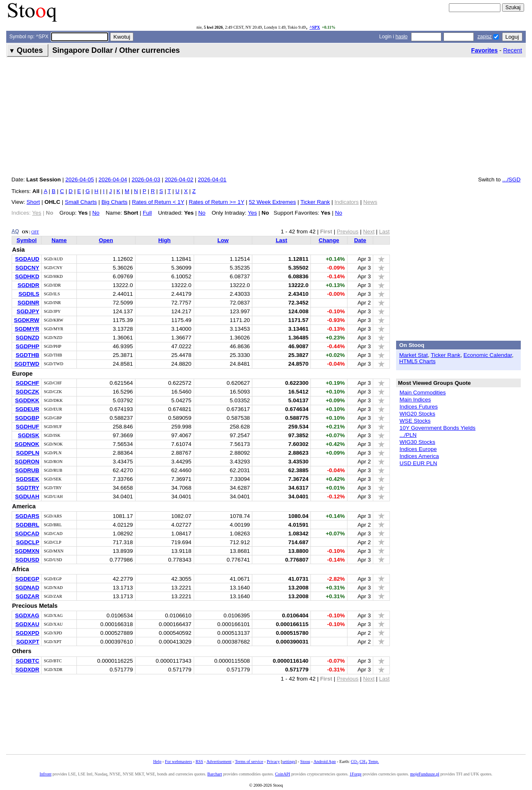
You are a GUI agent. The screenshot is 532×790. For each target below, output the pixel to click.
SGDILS (29, 294)
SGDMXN (27, 551)
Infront (45, 774)
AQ (15, 231)
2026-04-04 (113, 180)
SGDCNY (27, 268)
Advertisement (219, 762)
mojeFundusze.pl (425, 774)
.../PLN (408, 435)
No (96, 213)
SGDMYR (27, 329)
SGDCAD (27, 534)
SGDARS (27, 516)
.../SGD (511, 180)
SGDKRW (27, 320)
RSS (199, 762)
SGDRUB (27, 470)
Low (223, 240)
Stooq (305, 762)
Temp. (374, 762)
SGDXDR (27, 670)
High (165, 240)
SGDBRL (28, 525)
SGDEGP (27, 579)
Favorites (485, 50)
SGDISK (29, 435)
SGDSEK (28, 479)
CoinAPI (283, 774)
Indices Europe (418, 449)
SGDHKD (27, 276)
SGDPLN (27, 453)
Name (59, 240)
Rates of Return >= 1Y (216, 202)
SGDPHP (28, 346)
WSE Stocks (415, 421)
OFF (35, 232)
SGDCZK (28, 392)
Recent (512, 50)
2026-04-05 (80, 180)
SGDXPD (28, 633)
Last (281, 240)
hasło (401, 37)
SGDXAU (27, 624)
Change (329, 240)
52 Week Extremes (272, 202)
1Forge (356, 774)
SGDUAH (27, 497)
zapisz (485, 37)
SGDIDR (28, 285)
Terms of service (249, 762)
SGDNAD (27, 588)
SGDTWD (27, 364)
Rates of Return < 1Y (158, 202)
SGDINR (28, 303)
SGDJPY (28, 311)
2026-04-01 (212, 180)
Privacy (273, 762)
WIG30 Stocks (417, 442)
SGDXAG (27, 615)
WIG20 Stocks (417, 414)
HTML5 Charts (417, 361)
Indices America (419, 456)
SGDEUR (27, 409)
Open (106, 240)
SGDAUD (27, 259)
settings (289, 762)
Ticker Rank (315, 202)
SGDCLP (27, 542)
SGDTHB (28, 355)
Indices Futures (419, 407)
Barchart (215, 774)
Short (33, 202)
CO (355, 762)
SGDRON (27, 462)
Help (157, 762)
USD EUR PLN (418, 463)
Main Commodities (422, 393)
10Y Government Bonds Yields (437, 428)
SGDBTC (28, 661)
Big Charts (115, 202)
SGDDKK (27, 400)
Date (360, 240)
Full (148, 213)
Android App (325, 762)
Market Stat (414, 355)
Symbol (27, 240)
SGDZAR (28, 596)
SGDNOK (27, 444)
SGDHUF (28, 427)
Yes (252, 213)
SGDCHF (28, 383)
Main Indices (415, 400)
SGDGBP (27, 418)
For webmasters (179, 762)
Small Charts (81, 202)
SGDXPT (28, 642)
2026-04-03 (146, 180)
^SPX (315, 27)
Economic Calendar (488, 355)
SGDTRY (28, 488)
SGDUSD (27, 560)
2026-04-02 (179, 180)
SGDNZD (28, 338)
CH (363, 762)
